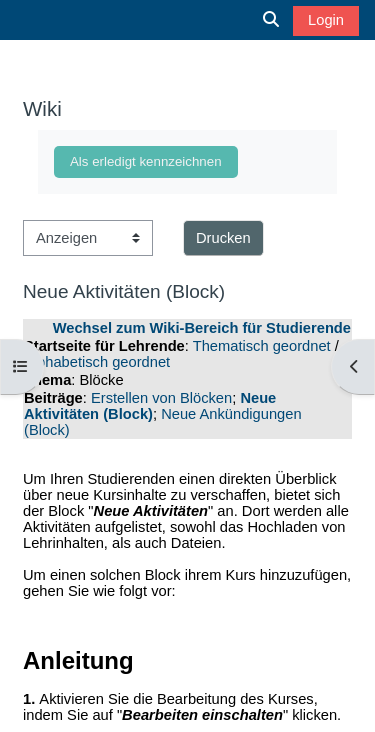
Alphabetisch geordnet (97, 362)
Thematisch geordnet (262, 346)
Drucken (223, 238)
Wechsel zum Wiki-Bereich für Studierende (202, 328)
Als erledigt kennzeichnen (146, 161)
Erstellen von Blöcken (161, 398)
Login (326, 20)
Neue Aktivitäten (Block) (150, 406)
